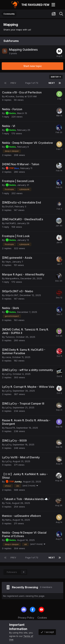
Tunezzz (10, 337)
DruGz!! (9, 206)
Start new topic (33, 66)
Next (52, 83)
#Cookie (10, 96)
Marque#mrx (12, 278)
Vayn (8, 262)
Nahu (8, 520)
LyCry (8, 374)
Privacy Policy (26, 618)
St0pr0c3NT (12, 295)
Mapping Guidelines (23, 50)
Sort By (56, 77)
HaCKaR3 (10, 223)
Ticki (8, 503)
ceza (8, 357)
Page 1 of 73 (32, 83)
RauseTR (10, 428)
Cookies (42, 618)
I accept (47, 632)
